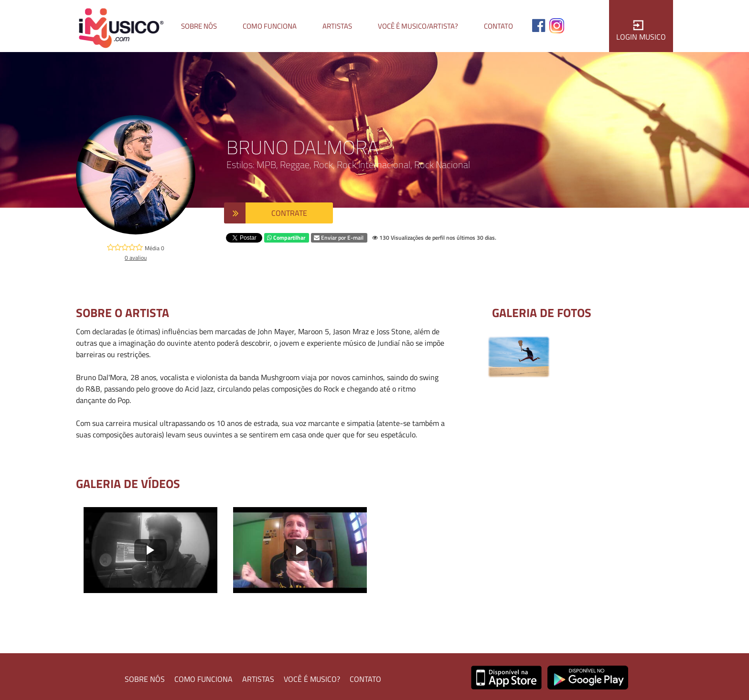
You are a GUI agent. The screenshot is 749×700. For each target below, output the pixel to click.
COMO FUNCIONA (203, 679)
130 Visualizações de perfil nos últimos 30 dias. (434, 238)
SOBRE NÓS (145, 679)
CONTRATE (289, 213)
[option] (519, 357)
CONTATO (365, 679)
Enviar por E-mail (339, 238)
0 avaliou (136, 258)
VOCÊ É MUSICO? (312, 679)
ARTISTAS (258, 679)
